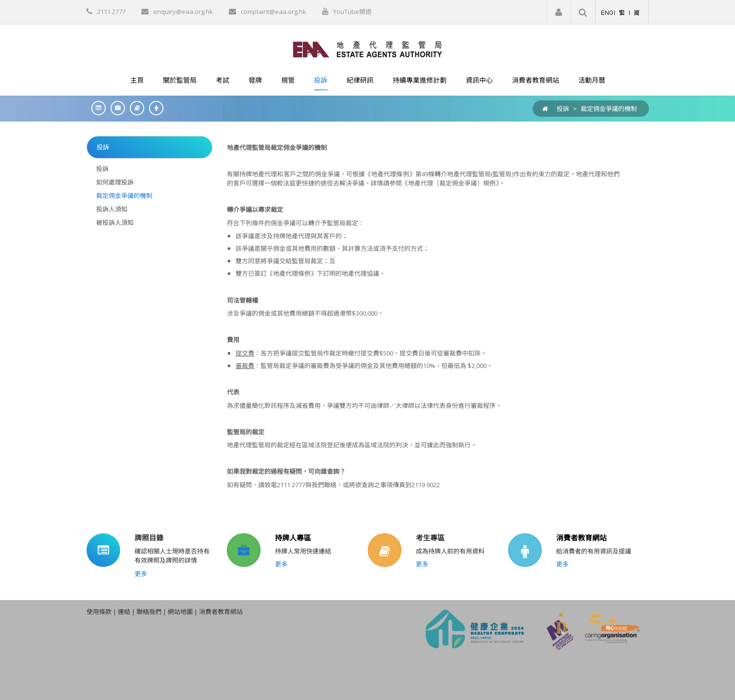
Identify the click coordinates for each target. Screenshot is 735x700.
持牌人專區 (293, 538)
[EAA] (367, 49)
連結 (124, 612)
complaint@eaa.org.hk (274, 12)
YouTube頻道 (352, 12)
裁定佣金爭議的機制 (609, 109)
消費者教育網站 (581, 538)
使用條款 (99, 612)
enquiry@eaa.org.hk (183, 12)
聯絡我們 (149, 612)
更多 (141, 574)
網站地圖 (180, 612)
